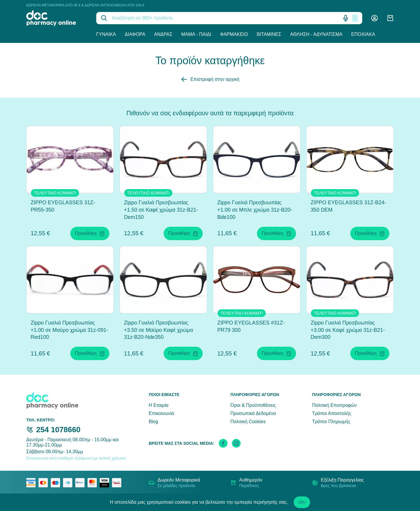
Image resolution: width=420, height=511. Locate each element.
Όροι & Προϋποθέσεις (253, 405)
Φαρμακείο (234, 34)
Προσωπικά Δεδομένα (253, 413)
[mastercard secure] (94, 483)
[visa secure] (106, 483)
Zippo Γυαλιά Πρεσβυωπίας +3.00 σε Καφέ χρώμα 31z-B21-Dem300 (348, 330)
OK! (302, 502)
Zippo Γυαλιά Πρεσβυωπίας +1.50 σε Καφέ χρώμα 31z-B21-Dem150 (161, 210)
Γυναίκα (106, 34)
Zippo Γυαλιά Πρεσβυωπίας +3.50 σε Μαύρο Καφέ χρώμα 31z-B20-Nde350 (159, 330)
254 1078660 (58, 430)
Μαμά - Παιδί (196, 34)
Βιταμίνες (269, 34)
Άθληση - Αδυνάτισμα (316, 34)
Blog (153, 422)
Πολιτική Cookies (248, 422)
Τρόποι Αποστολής (332, 413)
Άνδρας (163, 34)
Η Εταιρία (159, 405)
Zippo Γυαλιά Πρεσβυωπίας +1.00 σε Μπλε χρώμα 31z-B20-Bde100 (255, 210)
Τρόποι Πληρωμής (331, 422)
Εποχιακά (363, 34)
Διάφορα (135, 34)
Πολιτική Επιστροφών (334, 405)
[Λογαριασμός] (374, 18)
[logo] (57, 18)
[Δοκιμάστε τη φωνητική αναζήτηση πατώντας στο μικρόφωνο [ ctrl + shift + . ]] (346, 18)
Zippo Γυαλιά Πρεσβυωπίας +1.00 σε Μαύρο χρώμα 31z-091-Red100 (69, 330)
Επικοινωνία (161, 413)
